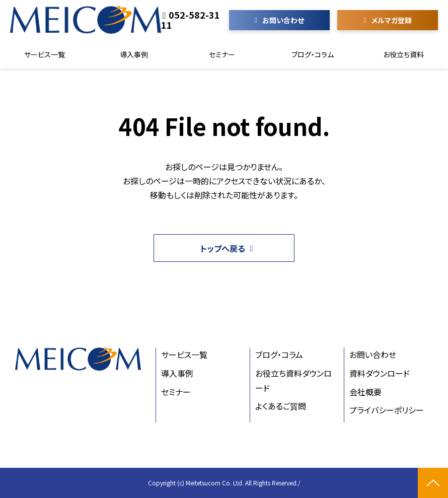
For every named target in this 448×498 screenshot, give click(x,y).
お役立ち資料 (403, 54)
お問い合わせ (283, 20)
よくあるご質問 (281, 406)
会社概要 (365, 392)
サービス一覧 (45, 54)
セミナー (222, 54)
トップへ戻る (223, 248)
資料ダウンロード (380, 373)
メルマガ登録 (392, 20)
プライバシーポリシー (387, 410)
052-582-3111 (191, 20)
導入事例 (134, 54)
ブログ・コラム (313, 54)
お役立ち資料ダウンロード (293, 380)
